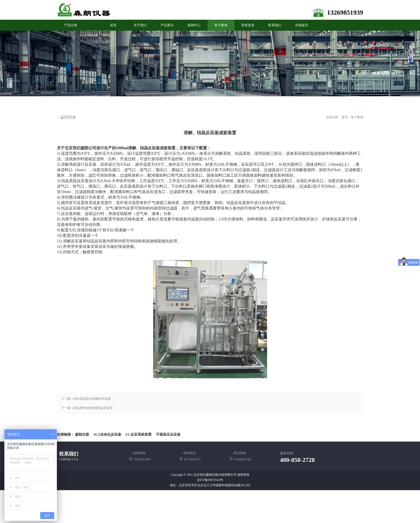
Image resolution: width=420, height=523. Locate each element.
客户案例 (221, 25)
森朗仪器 (82, 434)
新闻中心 (194, 25)
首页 (345, 117)
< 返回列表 (66, 117)
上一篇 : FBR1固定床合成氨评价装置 (86, 399)
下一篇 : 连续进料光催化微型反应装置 (87, 408)
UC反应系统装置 (139, 434)
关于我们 (140, 25)
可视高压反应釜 (168, 434)
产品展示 (167, 25)
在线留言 (302, 25)
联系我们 (275, 25)
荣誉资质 (248, 25)
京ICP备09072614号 (210, 480)
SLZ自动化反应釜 (107, 434)
